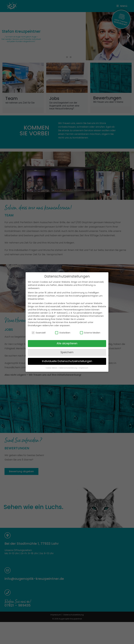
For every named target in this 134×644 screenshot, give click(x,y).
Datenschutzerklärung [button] (68, 364)
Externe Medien (90, 329)
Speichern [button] (67, 348)
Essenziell (39, 329)
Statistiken (63, 329)
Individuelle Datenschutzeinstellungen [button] (67, 357)
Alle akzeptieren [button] (67, 339)
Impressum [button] (84, 364)
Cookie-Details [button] (52, 364)
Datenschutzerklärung (40, 318)
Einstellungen (35, 322)
